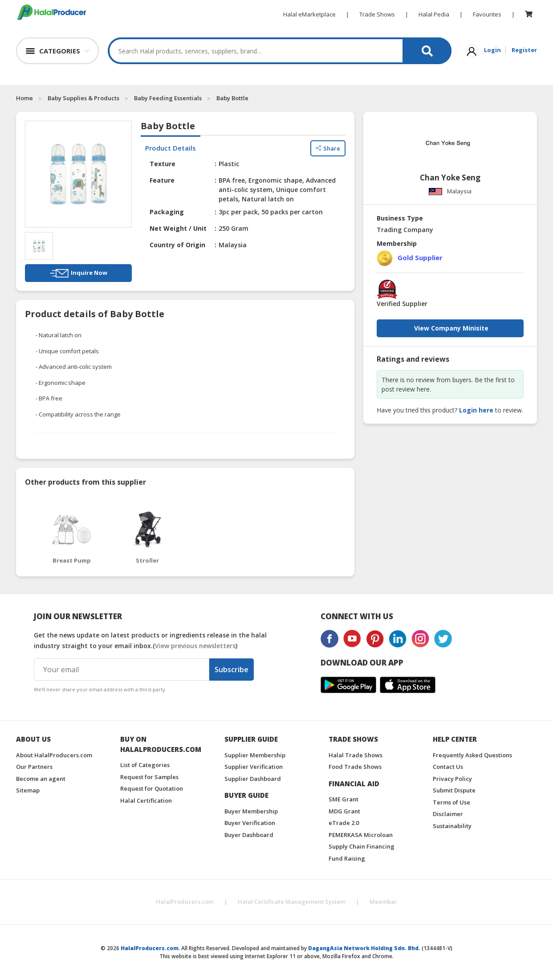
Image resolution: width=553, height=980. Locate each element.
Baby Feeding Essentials (168, 98)
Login (492, 50)
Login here (476, 410)
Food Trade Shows (355, 767)
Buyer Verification (250, 823)
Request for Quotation (152, 788)
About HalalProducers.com (54, 755)
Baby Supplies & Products (83, 98)
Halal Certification (146, 800)
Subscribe (232, 670)
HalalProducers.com (185, 902)
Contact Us (448, 767)
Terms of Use (451, 802)
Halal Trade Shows (356, 755)
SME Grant (344, 799)
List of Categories (145, 765)
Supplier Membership (255, 755)
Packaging (167, 212)
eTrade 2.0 (344, 823)
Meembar (383, 902)
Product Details (171, 148)
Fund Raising (347, 858)
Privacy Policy (452, 779)
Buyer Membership (251, 811)
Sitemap (28, 790)
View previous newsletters (195, 646)
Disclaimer (448, 814)
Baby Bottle (232, 98)
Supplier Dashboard (253, 779)
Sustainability (452, 826)
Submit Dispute (454, 790)
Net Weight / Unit (178, 228)
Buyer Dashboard (249, 835)
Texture (163, 164)
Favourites (487, 14)
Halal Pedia (434, 14)
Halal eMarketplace (309, 14)
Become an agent (41, 779)
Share (328, 148)
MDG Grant (344, 811)
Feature (162, 180)
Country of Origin (177, 245)
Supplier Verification (254, 767)
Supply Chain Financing (362, 846)
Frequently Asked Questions (472, 755)
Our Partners (34, 767)
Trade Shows (377, 14)
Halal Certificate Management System (292, 902)
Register (524, 50)
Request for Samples (149, 777)
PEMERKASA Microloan (361, 835)
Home (24, 98)
